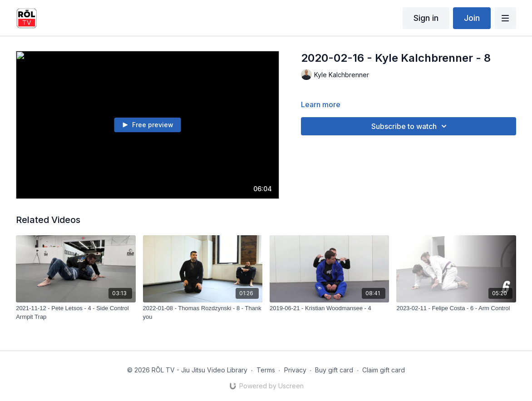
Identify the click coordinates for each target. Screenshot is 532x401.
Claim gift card (384, 370)
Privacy (295, 370)
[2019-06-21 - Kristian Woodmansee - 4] (329, 308)
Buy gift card (334, 370)
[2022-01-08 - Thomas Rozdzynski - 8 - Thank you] (203, 313)
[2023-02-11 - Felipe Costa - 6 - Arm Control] (456, 308)
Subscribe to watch (410, 126)
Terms (266, 370)
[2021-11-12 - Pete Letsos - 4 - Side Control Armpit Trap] (76, 313)
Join (472, 18)
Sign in (426, 18)
